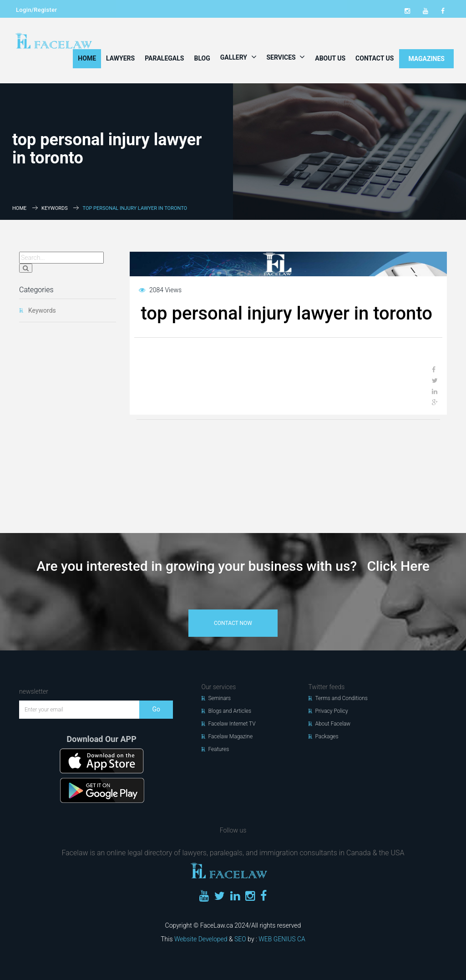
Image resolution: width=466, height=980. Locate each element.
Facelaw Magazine (230, 736)
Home (87, 58)
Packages (327, 736)
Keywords (55, 208)
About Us (330, 58)
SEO (240, 939)
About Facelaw (333, 724)
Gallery (238, 57)
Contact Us (375, 58)
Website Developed (201, 939)
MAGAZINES (426, 59)
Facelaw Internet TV (232, 724)
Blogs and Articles (230, 711)
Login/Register (36, 10)
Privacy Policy (331, 711)
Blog (202, 58)
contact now (233, 623)
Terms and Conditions (341, 698)
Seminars (219, 698)
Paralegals (164, 58)
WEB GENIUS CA (282, 939)
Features (218, 749)
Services (286, 57)
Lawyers (120, 58)
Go (156, 709)
